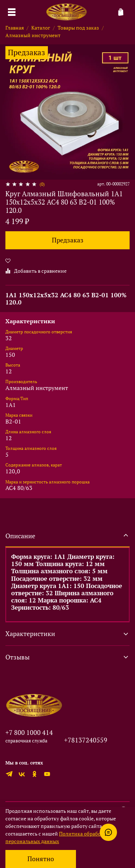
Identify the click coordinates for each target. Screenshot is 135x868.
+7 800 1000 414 (29, 732)
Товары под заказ (78, 28)
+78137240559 (86, 740)
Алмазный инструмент (33, 35)
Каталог (41, 28)
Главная (15, 28)
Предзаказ (68, 240)
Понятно (41, 859)
